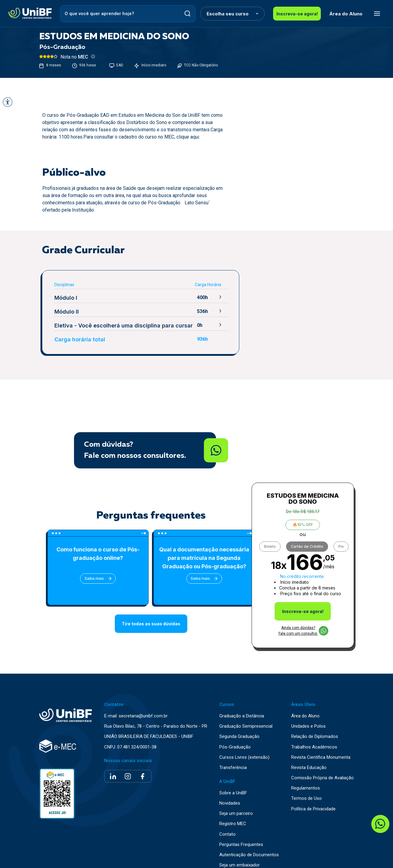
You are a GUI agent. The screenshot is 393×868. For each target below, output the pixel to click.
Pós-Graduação (235, 738)
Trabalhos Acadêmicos (314, 738)
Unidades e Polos (308, 718)
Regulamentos (306, 779)
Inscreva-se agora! (294, 14)
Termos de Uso (306, 790)
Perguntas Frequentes (241, 836)
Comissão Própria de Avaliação (322, 769)
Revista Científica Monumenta (321, 748)
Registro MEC (233, 815)
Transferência (233, 759)
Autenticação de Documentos (249, 846)
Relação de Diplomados (315, 728)
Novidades (230, 794)
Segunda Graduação (239, 728)
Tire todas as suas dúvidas (151, 623)
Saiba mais (92, 578)
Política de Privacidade (313, 800)
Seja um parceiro (236, 805)
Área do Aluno (340, 14)
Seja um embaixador (240, 856)
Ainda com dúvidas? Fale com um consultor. (303, 622)
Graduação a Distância (242, 707)
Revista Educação (309, 759)
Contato (227, 825)
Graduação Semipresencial (246, 718)
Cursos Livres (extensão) (244, 748)
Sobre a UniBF (233, 784)
